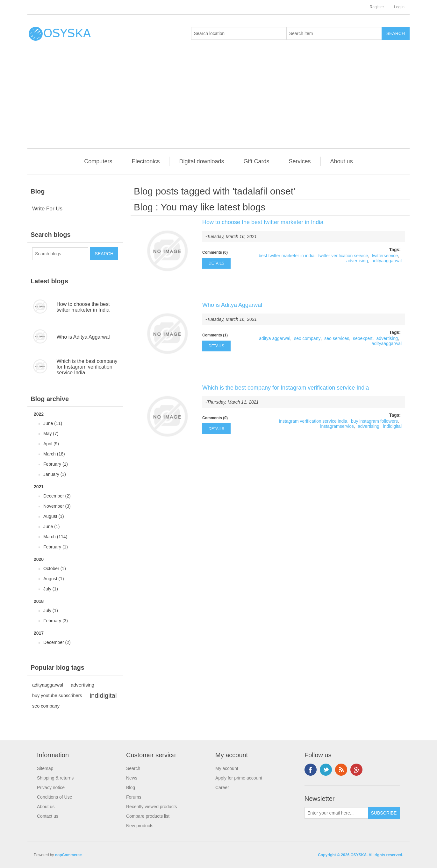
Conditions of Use (55, 797)
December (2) (57, 496)
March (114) (55, 537)
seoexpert (363, 338)
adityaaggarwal (48, 685)
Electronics (146, 161)
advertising (82, 685)
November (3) (57, 506)
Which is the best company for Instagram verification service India (87, 367)
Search (133, 768)
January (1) (55, 474)
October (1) (55, 568)
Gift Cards (257, 161)
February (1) (56, 464)
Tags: (395, 250)
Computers (98, 161)
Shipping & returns (55, 778)
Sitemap (45, 768)
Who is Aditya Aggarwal (83, 337)
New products (140, 826)
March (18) (54, 454)
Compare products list (148, 816)
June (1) (51, 526)
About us (342, 161)
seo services (337, 338)
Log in (399, 7)
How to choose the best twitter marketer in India (83, 307)
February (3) (56, 621)
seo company (46, 706)
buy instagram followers (374, 421)
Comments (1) (215, 335)
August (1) (54, 516)
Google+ (356, 770)
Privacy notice (51, 787)
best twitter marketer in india (287, 256)
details (216, 263)
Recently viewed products (152, 807)
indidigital (103, 695)
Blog (143, 207)
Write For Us (47, 209)
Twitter (326, 770)
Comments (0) (215, 252)
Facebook (311, 770)
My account (227, 768)
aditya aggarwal (275, 338)
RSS (341, 770)
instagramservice (337, 426)
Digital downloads (201, 161)
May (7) (51, 434)
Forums (134, 797)
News (132, 778)
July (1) (51, 589)
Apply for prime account (239, 778)
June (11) (53, 423)
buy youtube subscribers (57, 695)
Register (377, 7)
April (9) (51, 444)
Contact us (48, 816)
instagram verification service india (313, 421)
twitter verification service (343, 256)
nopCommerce (68, 855)
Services (300, 161)
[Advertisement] (220, 101)
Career (222, 787)
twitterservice (385, 256)
